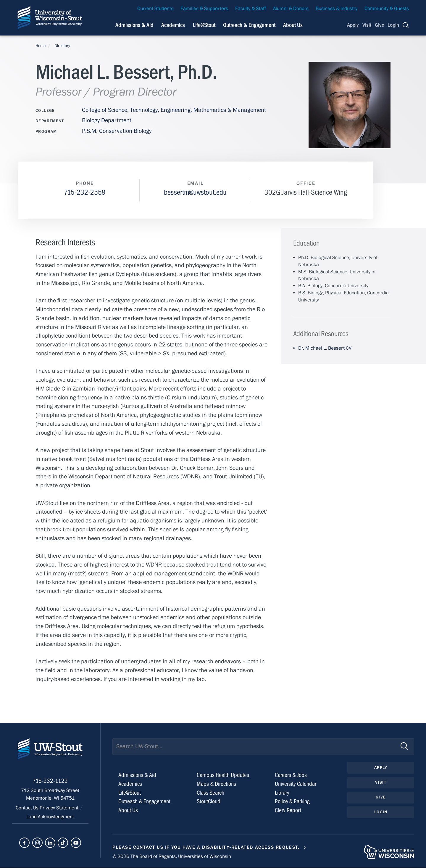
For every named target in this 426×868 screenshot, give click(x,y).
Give (380, 25)
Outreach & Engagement (144, 802)
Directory (62, 46)
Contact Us (28, 809)
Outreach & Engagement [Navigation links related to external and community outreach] (249, 25)
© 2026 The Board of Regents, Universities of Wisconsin (172, 857)
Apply (353, 25)
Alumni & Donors (291, 9)
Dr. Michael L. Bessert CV (325, 348)
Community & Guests (387, 9)
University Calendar (296, 784)
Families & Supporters (204, 9)
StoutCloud (209, 802)
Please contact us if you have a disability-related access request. (206, 847)
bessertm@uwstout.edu (195, 192)
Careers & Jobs (291, 775)
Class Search (210, 793)
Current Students (155, 9)
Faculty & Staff (251, 9)
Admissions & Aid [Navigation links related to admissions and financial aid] (134, 25)
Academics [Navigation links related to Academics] (173, 25)
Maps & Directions (216, 784)
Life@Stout (130, 793)
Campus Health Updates (223, 775)
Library (282, 793)
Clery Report (288, 810)
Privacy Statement (60, 809)
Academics (130, 784)
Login (393, 25)
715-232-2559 (85, 192)
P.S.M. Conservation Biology (117, 131)
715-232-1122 (50, 782)
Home (41, 46)
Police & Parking (292, 802)
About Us (293, 25)
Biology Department (107, 120)
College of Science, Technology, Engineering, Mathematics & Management (174, 110)
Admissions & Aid (137, 775)
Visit (367, 25)
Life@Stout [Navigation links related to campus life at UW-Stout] (204, 25)
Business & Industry (337, 9)
